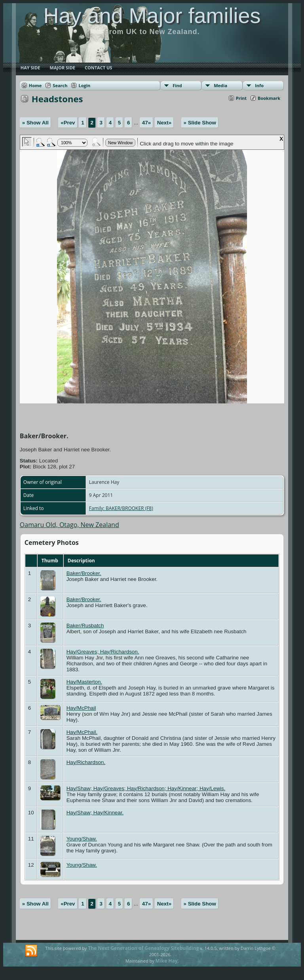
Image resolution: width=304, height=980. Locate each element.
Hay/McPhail (81, 708)
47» (146, 123)
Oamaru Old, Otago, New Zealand (69, 525)
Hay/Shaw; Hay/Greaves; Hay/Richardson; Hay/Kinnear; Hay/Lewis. (146, 788)
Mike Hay (167, 961)
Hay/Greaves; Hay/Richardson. (103, 652)
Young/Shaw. (82, 839)
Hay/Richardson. (86, 762)
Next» (164, 123)
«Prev (68, 123)
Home (35, 85)
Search (60, 85)
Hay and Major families (152, 15)
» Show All (35, 123)
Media (220, 85)
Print (241, 98)
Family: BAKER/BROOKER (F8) (121, 508)
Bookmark (269, 98)
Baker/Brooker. (84, 573)
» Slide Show (200, 123)
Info (259, 85)
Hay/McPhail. (82, 732)
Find (177, 85)
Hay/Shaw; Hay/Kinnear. (95, 813)
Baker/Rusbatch (85, 626)
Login (84, 85)
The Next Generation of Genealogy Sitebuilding (143, 948)
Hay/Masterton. (84, 682)
